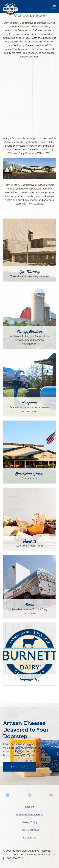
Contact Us (29, 838)
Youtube (51, 795)
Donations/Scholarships (29, 815)
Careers (30, 807)
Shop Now (20, 767)
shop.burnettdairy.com (28, 146)
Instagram (30, 795)
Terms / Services (30, 830)
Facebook (8, 795)
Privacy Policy (30, 822)
